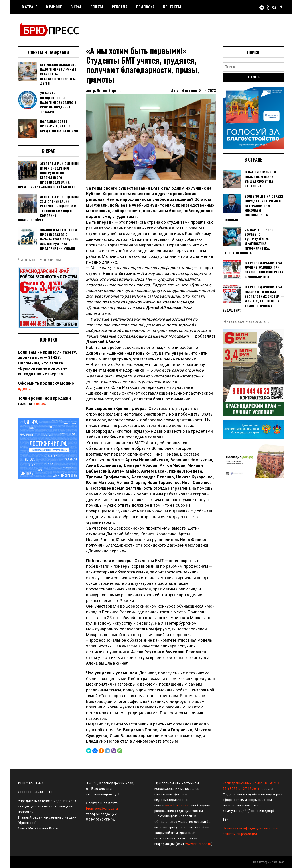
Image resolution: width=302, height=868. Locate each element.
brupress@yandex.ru (102, 809)
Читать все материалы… (41, 260)
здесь (24, 388)
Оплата (97, 7)
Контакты (172, 7)
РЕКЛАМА (120, 7)
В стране (30, 7)
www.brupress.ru (178, 805)
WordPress (278, 862)
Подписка (145, 7)
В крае (76, 7)
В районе (54, 7)
